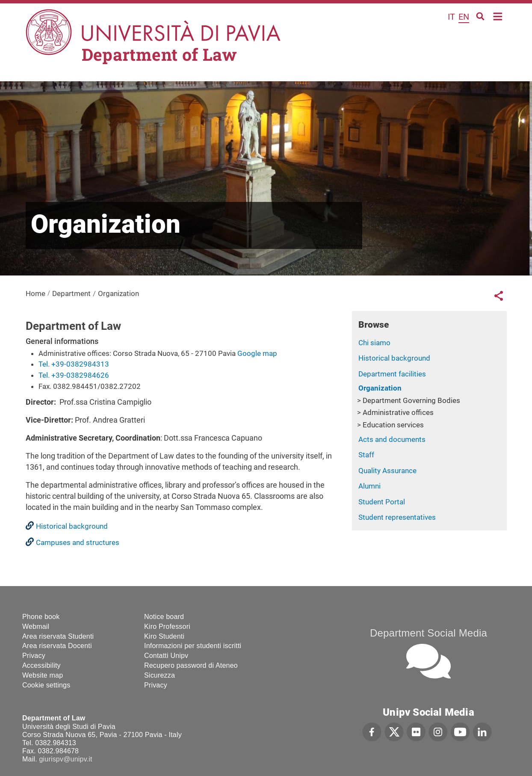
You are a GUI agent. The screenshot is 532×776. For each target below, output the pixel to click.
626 (103, 375)
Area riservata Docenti (57, 646)
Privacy (34, 656)
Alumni (369, 486)
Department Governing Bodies (411, 400)
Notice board (164, 617)
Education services (393, 425)
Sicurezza (160, 675)
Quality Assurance (387, 471)
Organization (380, 388)
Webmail (36, 626)
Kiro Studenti (164, 636)
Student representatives (397, 517)
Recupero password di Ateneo (191, 665)
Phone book (41, 617)
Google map (257, 353)
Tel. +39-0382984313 (74, 364)
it (451, 17)
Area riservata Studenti (58, 636)
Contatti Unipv (166, 656)
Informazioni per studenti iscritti (193, 646)
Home (498, 16)
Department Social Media (429, 633)
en (464, 17)
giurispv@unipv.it (65, 759)
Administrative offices (398, 412)
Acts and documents (392, 439)
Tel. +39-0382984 (67, 375)
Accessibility (41, 665)
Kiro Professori (167, 626)
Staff (366, 455)
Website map (43, 675)
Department (71, 293)
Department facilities (392, 374)
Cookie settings (46, 685)
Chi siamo (374, 343)
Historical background (394, 358)
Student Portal (382, 502)
